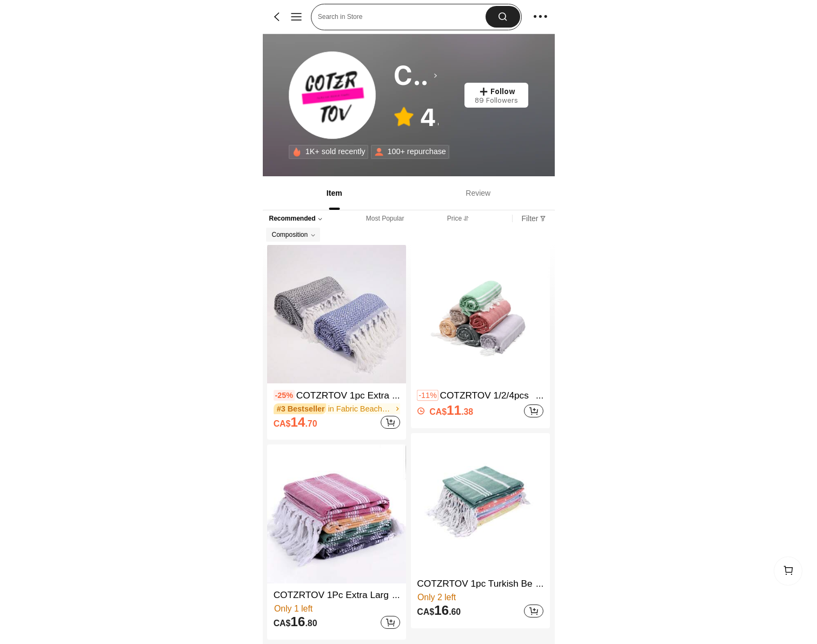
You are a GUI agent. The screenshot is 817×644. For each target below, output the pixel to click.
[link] (333, 95)
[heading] (416, 76)
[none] (297, 152)
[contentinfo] (284, 395)
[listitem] (337, 342)
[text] (295, 423)
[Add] (390, 422)
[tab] (333, 193)
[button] (503, 17)
